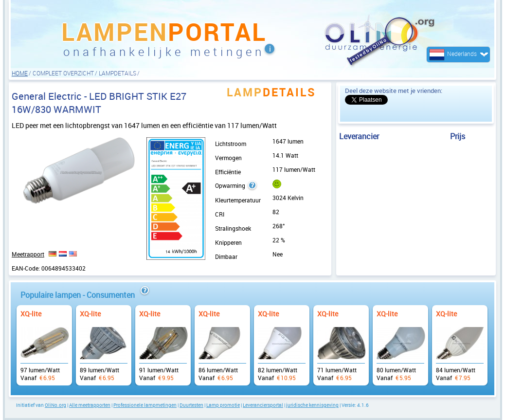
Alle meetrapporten (90, 405)
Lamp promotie (223, 405)
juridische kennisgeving (312, 405)
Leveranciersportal (263, 405)
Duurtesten (191, 405)
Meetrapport (28, 254)
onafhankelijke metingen (164, 52)
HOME (20, 73)
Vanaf (44, 340)
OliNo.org (55, 405)
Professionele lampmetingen (145, 405)
